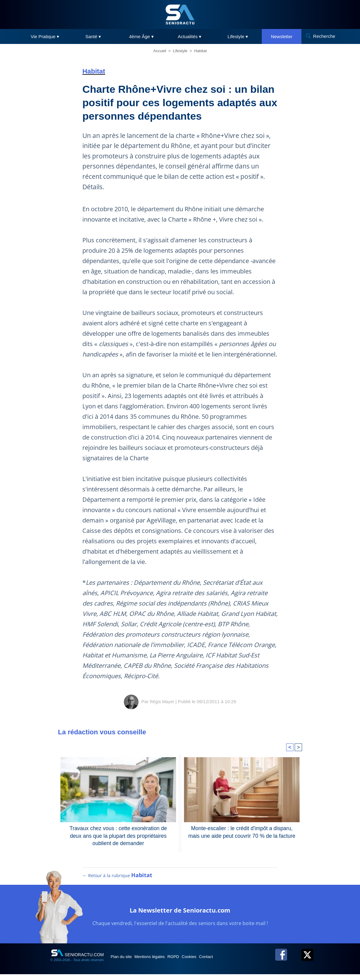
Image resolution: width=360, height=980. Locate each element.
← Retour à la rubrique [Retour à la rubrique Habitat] (118, 881)
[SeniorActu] (180, 14)
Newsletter (282, 36)
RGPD (189, 962)
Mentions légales (159, 962)
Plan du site (125, 962)
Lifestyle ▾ (238, 36)
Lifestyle (180, 51)
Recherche (324, 36)
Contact (232, 962)
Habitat (200, 51)
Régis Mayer (162, 702)
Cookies (210, 962)
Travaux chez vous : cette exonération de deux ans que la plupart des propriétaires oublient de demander (118, 835)
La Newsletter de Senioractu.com (180, 915)
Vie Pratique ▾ (45, 36)
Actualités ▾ (190, 36)
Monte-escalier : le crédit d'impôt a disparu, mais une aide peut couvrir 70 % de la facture (242, 831)
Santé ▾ (93, 36)
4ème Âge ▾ (141, 36)
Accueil (160, 51)
